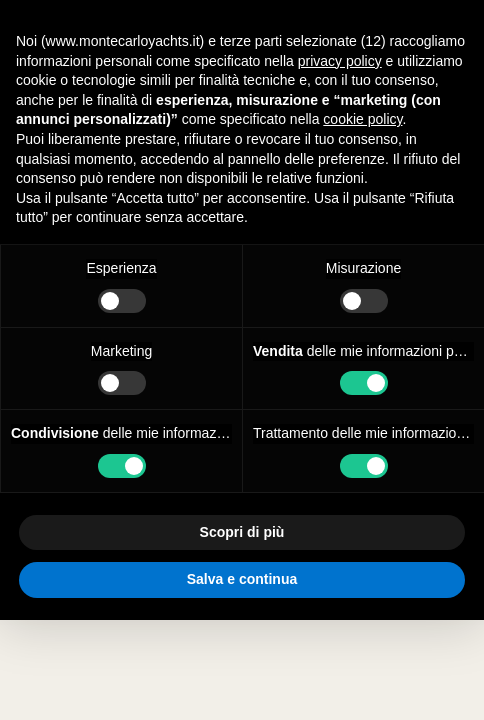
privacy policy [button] (340, 61)
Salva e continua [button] (242, 579)
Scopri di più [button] (242, 532)
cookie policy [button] (362, 119)
